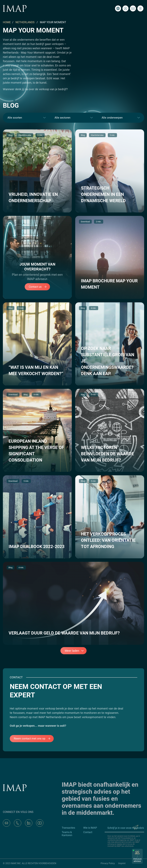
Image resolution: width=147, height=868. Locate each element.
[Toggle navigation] (140, 8)
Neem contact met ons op (33, 739)
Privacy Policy (108, 863)
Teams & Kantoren (67, 834)
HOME (7, 22)
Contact (88, 832)
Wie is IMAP (90, 828)
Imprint (122, 863)
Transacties (68, 828)
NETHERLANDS (25, 22)
